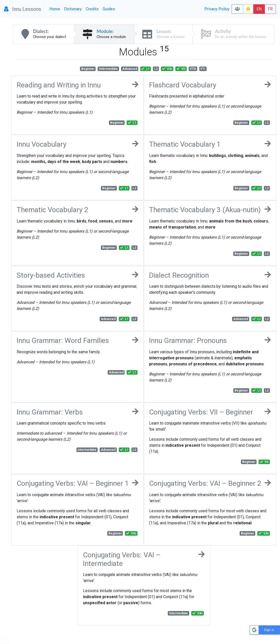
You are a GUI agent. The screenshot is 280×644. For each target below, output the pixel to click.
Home (55, 9)
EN (259, 9)
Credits (92, 9)
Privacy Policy (217, 9)
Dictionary (73, 9)
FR (270, 9)
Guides (109, 9)
